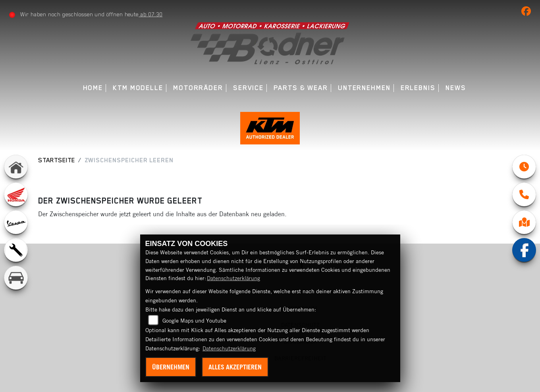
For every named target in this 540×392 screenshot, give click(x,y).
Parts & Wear (301, 88)
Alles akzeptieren (235, 367)
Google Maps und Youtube (194, 321)
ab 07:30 (150, 14)
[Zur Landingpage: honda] (16, 194)
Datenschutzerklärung (233, 278)
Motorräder (198, 88)
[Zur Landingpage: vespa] (16, 222)
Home (93, 88)
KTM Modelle (138, 88)
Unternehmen (364, 88)
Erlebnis (418, 88)
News (456, 88)
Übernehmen (171, 367)
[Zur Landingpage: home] (16, 167)
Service (248, 88)
